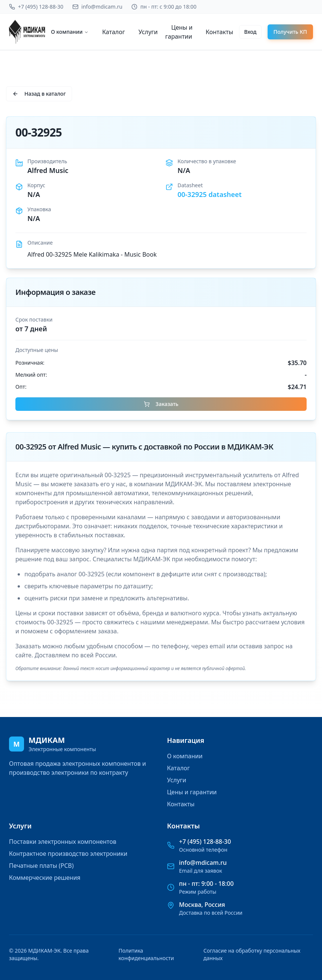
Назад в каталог (39, 94)
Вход (250, 32)
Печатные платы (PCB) (41, 866)
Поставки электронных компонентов (63, 842)
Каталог (114, 32)
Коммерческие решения (45, 878)
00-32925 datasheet (210, 194)
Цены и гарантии (179, 32)
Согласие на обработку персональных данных (252, 954)
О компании (70, 32)
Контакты (219, 32)
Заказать (161, 404)
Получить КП (290, 32)
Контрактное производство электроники (68, 854)
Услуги (148, 32)
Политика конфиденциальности (146, 954)
